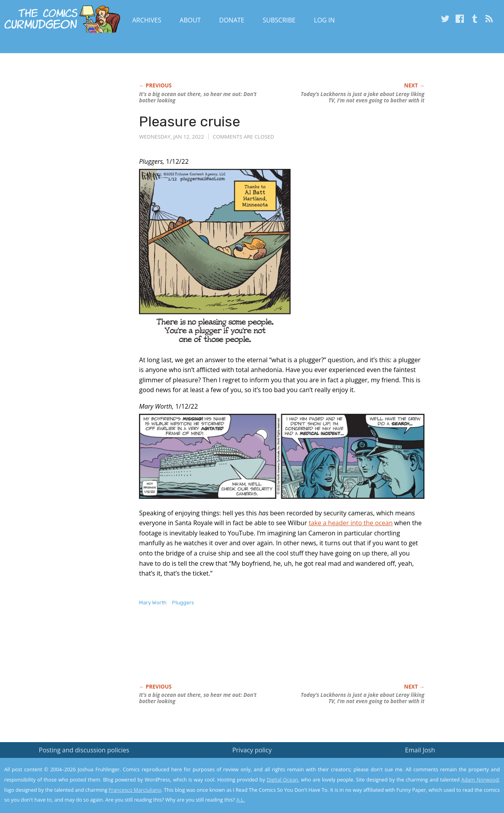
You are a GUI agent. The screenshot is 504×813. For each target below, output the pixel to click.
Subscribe (279, 20)
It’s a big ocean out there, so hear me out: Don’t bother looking (198, 97)
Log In (324, 20)
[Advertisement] (282, 653)
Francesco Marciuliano (135, 790)
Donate (232, 20)
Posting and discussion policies (84, 750)
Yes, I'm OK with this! (437, 784)
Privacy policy (252, 750)
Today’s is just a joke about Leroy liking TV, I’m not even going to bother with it (363, 97)
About (190, 20)
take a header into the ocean (351, 523)
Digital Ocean (282, 780)
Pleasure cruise (190, 121)
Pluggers (183, 603)
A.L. (241, 800)
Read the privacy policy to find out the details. (434, 764)
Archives (147, 20)
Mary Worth (153, 603)
